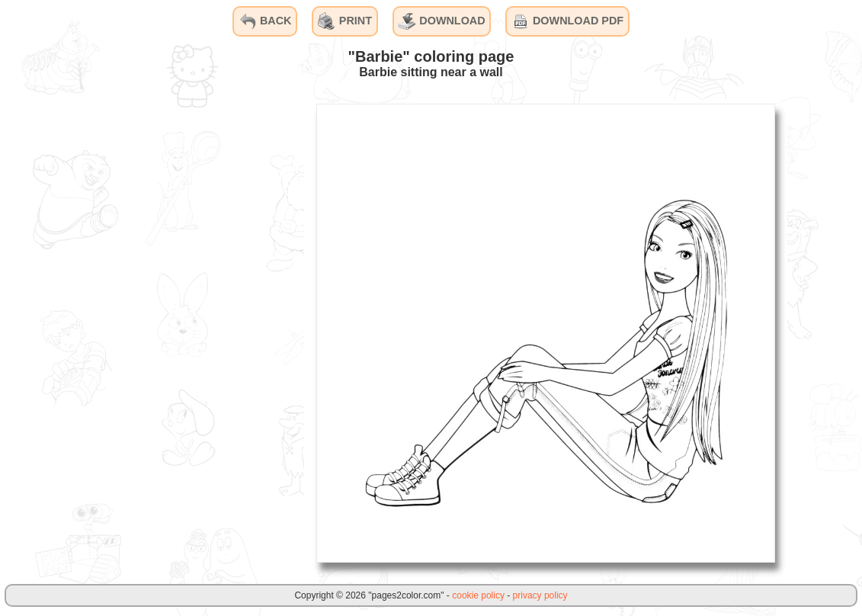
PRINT (345, 21)
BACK (265, 21)
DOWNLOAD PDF (567, 21)
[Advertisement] (190, 332)
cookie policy (478, 595)
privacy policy (540, 595)
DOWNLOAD (441, 21)
